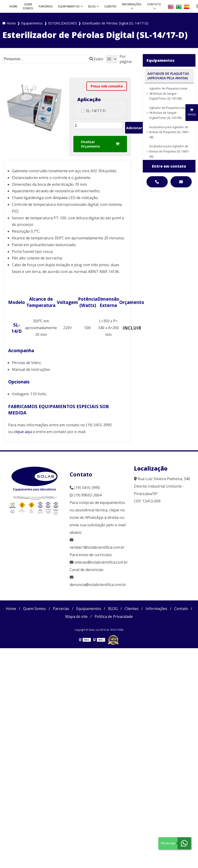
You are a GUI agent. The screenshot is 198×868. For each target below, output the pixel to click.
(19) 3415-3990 (85, 488)
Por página (126, 59)
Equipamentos (69, 6)
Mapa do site (76, 617)
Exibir (99, 59)
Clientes (110, 6)
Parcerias (46, 6)
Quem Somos (28, 6)
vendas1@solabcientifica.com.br (97, 544)
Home (13, 6)
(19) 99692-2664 (86, 495)
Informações (132, 4)
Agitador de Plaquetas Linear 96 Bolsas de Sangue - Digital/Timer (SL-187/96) (169, 113)
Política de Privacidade (114, 617)
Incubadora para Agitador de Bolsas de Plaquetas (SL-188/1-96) (170, 151)
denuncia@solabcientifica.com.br (98, 585)
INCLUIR (132, 328)
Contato (154, 4)
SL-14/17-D (93, 111)
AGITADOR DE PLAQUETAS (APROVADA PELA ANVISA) (168, 76)
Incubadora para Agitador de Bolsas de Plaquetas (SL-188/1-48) (170, 132)
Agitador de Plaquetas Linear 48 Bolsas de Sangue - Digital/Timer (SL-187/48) (169, 93)
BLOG (92, 6)
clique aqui (23, 432)
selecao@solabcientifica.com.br (101, 562)
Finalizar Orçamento (100, 144)
